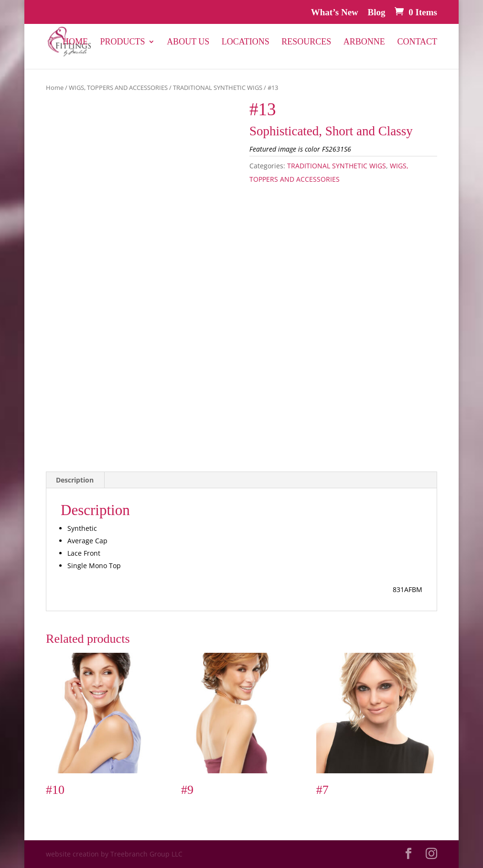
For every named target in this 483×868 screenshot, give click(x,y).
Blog (377, 12)
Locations (246, 42)
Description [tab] (75, 480)
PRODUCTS (123, 42)
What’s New (335, 12)
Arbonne (364, 42)
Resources (306, 42)
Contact (417, 42)
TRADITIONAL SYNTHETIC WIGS (218, 88)
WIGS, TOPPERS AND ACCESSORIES (118, 88)
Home (75, 42)
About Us (188, 42)
